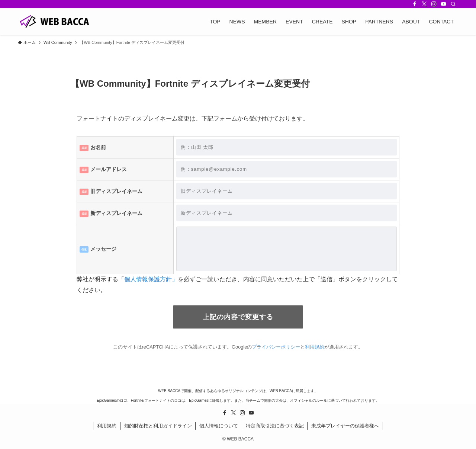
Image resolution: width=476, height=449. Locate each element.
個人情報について (219, 426)
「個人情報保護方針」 (148, 279)
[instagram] (434, 4)
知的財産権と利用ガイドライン (158, 426)
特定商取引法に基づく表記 (275, 426)
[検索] (453, 4)
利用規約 (315, 347)
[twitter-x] (424, 4)
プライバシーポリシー (276, 347)
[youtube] (444, 4)
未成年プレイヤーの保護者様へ (345, 426)
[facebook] (415, 4)
